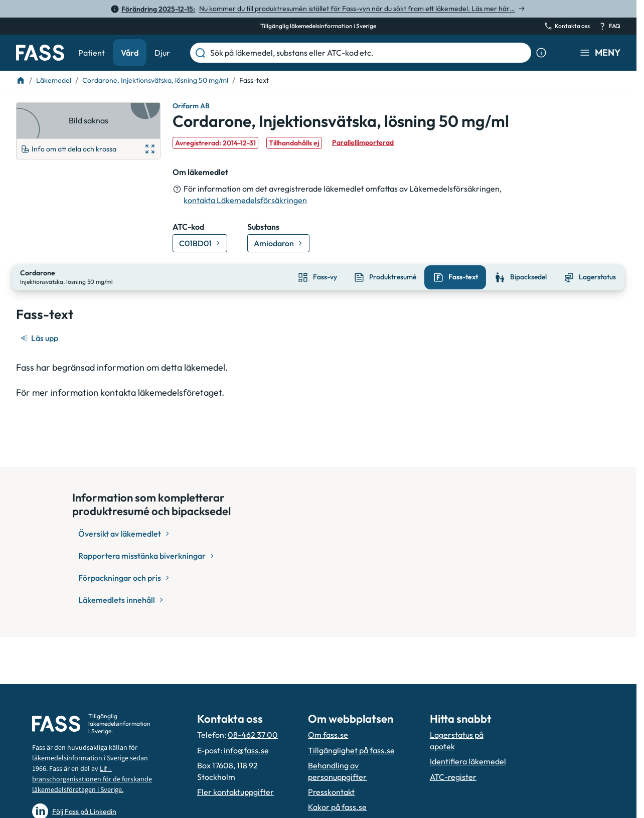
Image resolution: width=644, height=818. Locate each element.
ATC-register (453, 777)
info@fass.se (246, 750)
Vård (130, 53)
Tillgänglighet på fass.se (351, 750)
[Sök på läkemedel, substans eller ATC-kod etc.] (369, 53)
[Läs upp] (40, 337)
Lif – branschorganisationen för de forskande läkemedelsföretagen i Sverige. (92, 779)
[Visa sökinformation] (541, 53)
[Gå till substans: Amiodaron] (278, 243)
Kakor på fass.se (337, 807)
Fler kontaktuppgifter (235, 792)
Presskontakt (331, 792)
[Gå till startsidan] (40, 53)
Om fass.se (328, 735)
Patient (92, 53)
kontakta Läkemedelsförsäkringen (245, 200)
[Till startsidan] (21, 80)
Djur (162, 53)
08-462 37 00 (253, 735)
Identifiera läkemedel (468, 761)
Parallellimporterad (363, 142)
